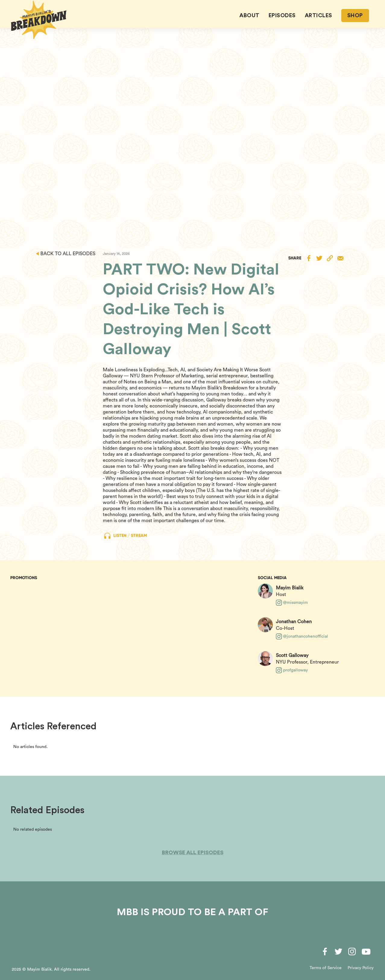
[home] (39, 20)
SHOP (355, 15)
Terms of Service (326, 968)
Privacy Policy (361, 968)
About (249, 15)
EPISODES (282, 15)
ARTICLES (319, 15)
